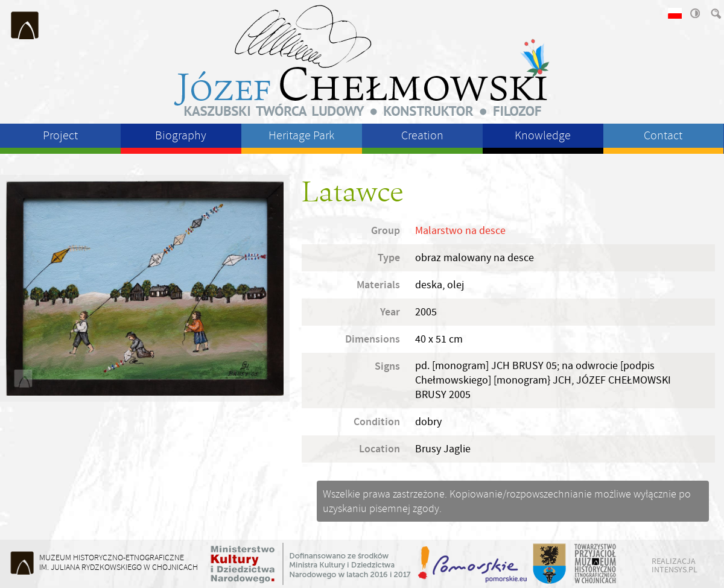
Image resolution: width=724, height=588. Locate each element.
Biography (181, 135)
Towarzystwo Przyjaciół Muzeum (596, 564)
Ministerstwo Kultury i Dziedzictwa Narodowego (311, 564)
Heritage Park (301, 135)
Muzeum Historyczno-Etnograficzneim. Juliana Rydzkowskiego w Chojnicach (119, 562)
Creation (422, 135)
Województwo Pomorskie (474, 564)
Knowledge (543, 135)
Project (60, 135)
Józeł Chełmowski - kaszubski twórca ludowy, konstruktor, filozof (362, 60)
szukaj (715, 13)
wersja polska (674, 13)
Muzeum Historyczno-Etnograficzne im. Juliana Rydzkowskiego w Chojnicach (25, 25)
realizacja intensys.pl (675, 565)
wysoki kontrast (694, 13)
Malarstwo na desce (460, 231)
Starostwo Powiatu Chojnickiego (549, 564)
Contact (663, 135)
